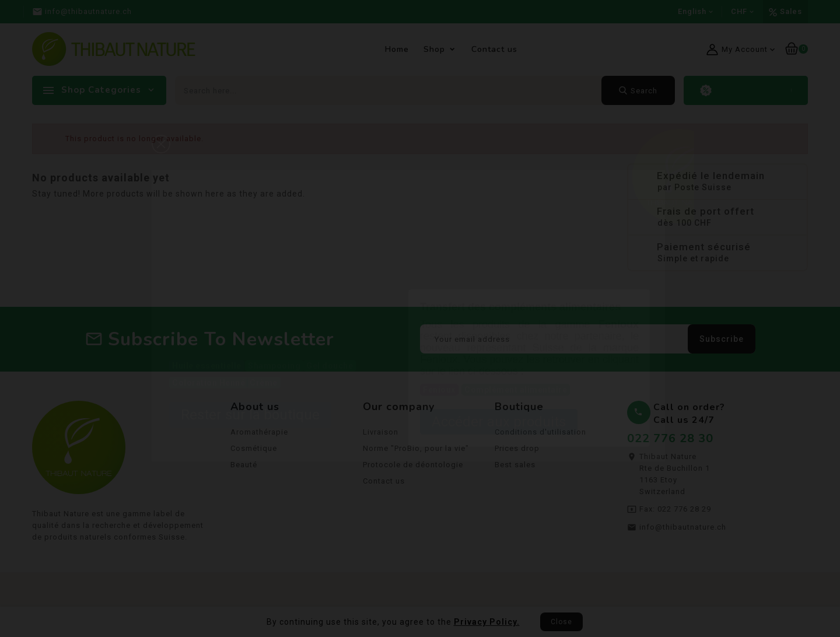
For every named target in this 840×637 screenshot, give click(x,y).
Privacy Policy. (487, 622)
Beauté (244, 467)
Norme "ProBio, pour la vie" (416, 451)
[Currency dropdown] (743, 12)
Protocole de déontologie (413, 467)
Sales (791, 11)
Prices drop (517, 451)
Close (561, 622)
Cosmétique (254, 451)
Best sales (515, 467)
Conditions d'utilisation (540, 434)
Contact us (494, 49)
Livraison (381, 434)
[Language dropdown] (696, 12)
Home (397, 49)
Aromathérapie (259, 434)
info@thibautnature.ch (683, 529)
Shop (434, 49)
